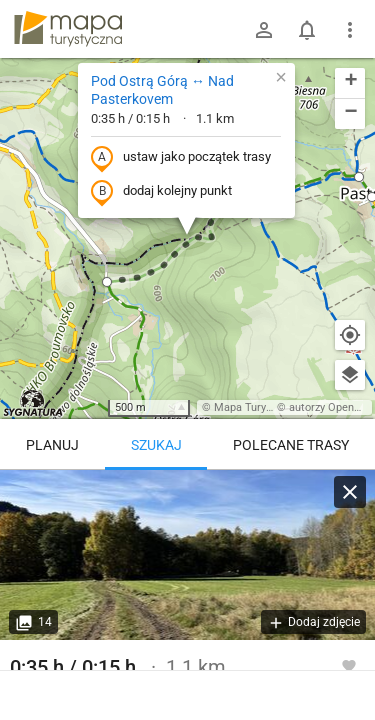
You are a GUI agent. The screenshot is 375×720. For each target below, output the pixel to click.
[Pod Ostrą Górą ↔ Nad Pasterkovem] (187, 555)
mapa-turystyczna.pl (68, 29)
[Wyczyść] (350, 492)
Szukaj (156, 445)
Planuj (52, 445)
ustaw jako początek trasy (181, 158)
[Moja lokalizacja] (350, 335)
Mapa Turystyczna (259, 407)
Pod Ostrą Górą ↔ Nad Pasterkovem (162, 90)
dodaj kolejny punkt (161, 192)
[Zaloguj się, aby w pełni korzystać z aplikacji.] (349, 665)
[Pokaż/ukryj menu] (350, 30)
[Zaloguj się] (264, 30)
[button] (107, 282)
